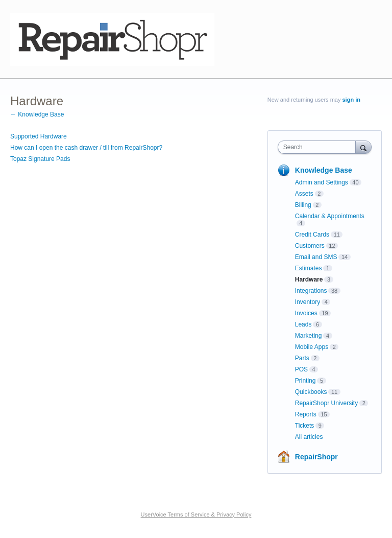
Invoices (306, 313)
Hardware (309, 279)
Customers (310, 246)
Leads (303, 324)
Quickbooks (311, 392)
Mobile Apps (312, 347)
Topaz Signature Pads (40, 159)
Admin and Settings (322, 182)
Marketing (309, 336)
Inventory (308, 302)
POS (301, 369)
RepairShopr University (326, 403)
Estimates (309, 268)
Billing (303, 205)
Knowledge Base (324, 170)
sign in (351, 100)
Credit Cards (312, 235)
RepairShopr (316, 457)
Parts (302, 358)
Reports (306, 414)
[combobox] (319, 147)
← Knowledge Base (37, 114)
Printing (305, 381)
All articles (309, 437)
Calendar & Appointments (330, 216)
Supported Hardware (39, 136)
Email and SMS (316, 257)
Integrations (311, 291)
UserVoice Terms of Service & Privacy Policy (196, 514)
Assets (304, 194)
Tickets (305, 426)
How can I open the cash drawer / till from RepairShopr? (86, 148)
